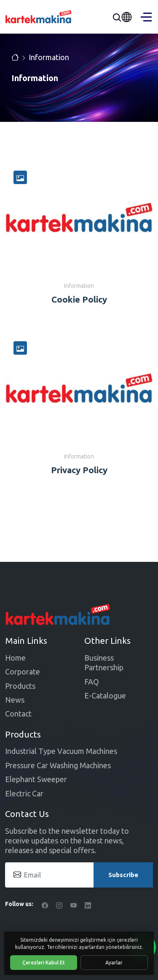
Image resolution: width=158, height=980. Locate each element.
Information (49, 57)
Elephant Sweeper (36, 779)
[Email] (79, 875)
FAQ (92, 682)
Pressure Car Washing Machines (58, 765)
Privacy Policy (79, 470)
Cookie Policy (79, 299)
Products (20, 686)
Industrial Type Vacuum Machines (61, 751)
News (15, 700)
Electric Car (24, 793)
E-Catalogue (105, 695)
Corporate (23, 672)
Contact (18, 714)
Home (15, 658)
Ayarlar (114, 963)
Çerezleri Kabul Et (44, 963)
